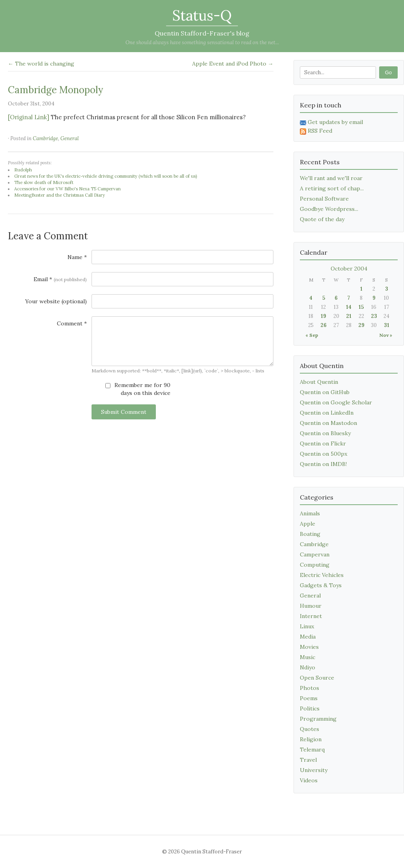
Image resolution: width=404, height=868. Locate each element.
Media (308, 637)
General (70, 138)
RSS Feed (316, 131)
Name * (77, 257)
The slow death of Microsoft (44, 182)
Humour (311, 606)
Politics (310, 708)
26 (324, 325)
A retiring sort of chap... (332, 188)
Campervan (315, 554)
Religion (311, 739)
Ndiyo (308, 667)
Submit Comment (124, 412)
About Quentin (319, 382)
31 (387, 325)
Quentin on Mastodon (328, 423)
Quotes (310, 729)
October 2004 (349, 269)
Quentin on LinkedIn (327, 413)
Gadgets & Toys (321, 585)
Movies (309, 647)
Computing (315, 565)
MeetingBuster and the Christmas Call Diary (60, 195)
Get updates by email (331, 122)
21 (349, 316)
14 (349, 307)
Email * (60, 279)
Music (308, 657)
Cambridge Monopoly (55, 90)
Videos (309, 780)
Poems (309, 698)
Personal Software (324, 199)
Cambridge (45, 138)
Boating (310, 534)
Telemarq (312, 750)
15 (361, 307)
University (314, 770)
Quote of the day (322, 219)
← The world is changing (41, 64)
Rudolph (23, 170)
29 (361, 325)
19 (324, 316)
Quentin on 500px (324, 454)
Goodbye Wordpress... (329, 209)
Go (388, 72)
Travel (308, 760)
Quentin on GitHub (325, 392)
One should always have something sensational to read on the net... (202, 42)
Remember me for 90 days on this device (138, 389)
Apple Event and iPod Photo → (233, 64)
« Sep (312, 335)
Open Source (317, 678)
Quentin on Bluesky (325, 433)
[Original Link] (29, 117)
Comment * (72, 323)
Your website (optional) (56, 301)
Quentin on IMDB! (323, 464)
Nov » (386, 335)
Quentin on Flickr (323, 443)
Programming (318, 719)
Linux (307, 626)
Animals (310, 513)
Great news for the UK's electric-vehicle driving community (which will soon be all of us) (106, 176)
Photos (310, 688)
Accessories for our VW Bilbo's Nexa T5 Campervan (67, 189)
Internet (311, 616)
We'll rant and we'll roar (331, 178)
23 (374, 316)
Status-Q (202, 15)
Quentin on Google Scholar (336, 402)
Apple (308, 524)
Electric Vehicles (322, 575)
